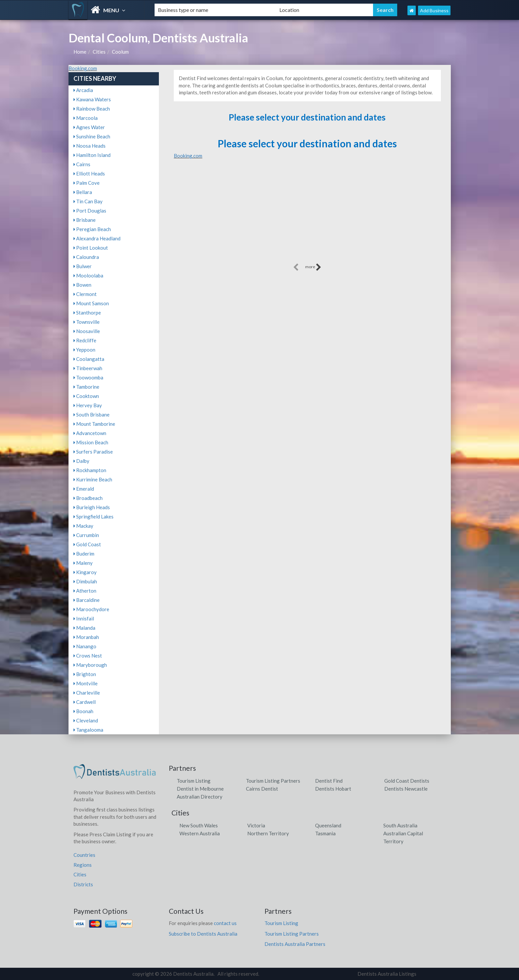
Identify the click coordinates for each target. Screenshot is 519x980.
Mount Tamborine (94, 424)
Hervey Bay (88, 405)
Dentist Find (329, 781)
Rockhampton (90, 470)
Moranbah (86, 637)
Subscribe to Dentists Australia (203, 934)
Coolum (120, 52)
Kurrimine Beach (93, 479)
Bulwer (83, 266)
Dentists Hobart (333, 789)
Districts (83, 884)
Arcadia (83, 90)
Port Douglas (90, 211)
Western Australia (200, 833)
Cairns (82, 164)
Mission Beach (91, 442)
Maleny (83, 563)
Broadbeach (88, 498)
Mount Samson (91, 303)
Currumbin (86, 535)
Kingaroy (85, 572)
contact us (225, 923)
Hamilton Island (92, 155)
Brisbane (85, 220)
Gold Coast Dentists (407, 781)
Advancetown (90, 433)
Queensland (328, 825)
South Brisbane (92, 415)
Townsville (87, 322)
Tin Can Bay (88, 201)
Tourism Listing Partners (273, 781)
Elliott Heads (89, 173)
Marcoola (86, 118)
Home (80, 52)
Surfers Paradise (93, 452)
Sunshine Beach (92, 136)
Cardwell (85, 702)
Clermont (85, 294)
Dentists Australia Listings (387, 974)
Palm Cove (87, 183)
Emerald (84, 489)
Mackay (83, 526)
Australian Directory (200, 797)
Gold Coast (87, 544)
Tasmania (325, 833)
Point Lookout (91, 248)
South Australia (400, 825)
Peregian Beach (92, 229)
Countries (84, 855)
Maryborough (90, 665)
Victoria (256, 825)
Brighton (85, 674)
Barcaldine (87, 600)
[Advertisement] (307, 216)
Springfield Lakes (94, 516)
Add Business (434, 10)
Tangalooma (88, 730)
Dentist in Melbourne (200, 789)
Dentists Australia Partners (295, 944)
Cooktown (86, 396)
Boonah (83, 711)
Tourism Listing (194, 781)
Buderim (84, 554)
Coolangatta (89, 359)
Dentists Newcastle (406, 789)
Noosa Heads (90, 146)
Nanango (85, 646)
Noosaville (87, 331)
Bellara (83, 192)
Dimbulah (85, 581)
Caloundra (86, 257)
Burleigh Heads (92, 507)
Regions (83, 865)
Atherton (85, 591)
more (313, 267)
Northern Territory (268, 833)
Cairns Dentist (262, 789)
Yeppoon (84, 350)
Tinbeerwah (88, 368)
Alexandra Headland (97, 238)
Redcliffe (85, 340)
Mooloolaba (88, 275)
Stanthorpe (87, 313)
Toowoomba (88, 377)
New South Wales (199, 825)
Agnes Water (89, 127)
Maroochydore (91, 609)
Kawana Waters (92, 99)
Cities (99, 52)
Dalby (81, 461)
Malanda (84, 628)
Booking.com (83, 68)
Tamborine (86, 387)
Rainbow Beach (92, 109)
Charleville (87, 693)
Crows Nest (88, 656)
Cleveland (86, 720)
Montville (86, 683)
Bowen (82, 285)
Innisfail (84, 618)
